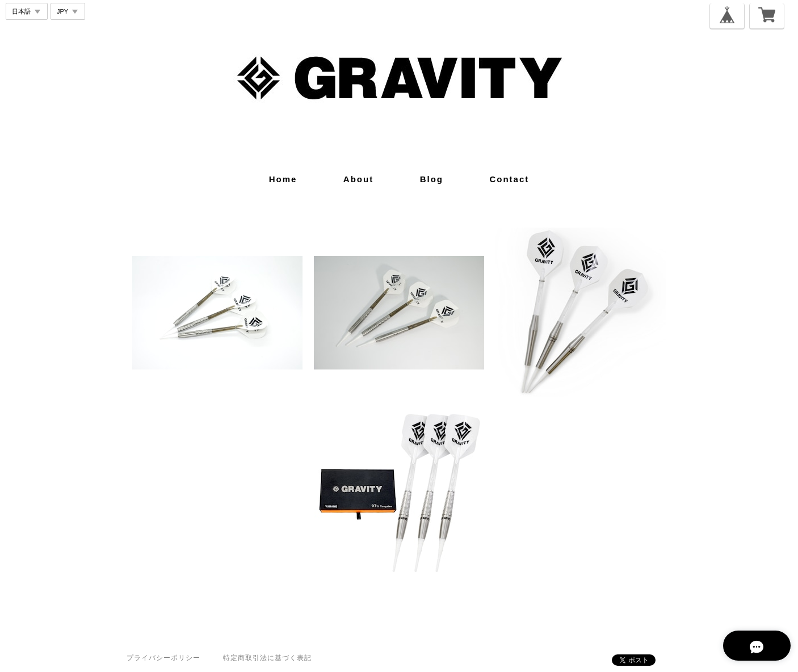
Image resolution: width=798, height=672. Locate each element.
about (358, 179)
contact (509, 179)
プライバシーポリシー (163, 658)
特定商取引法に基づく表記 (267, 658)
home (283, 179)
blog (432, 179)
